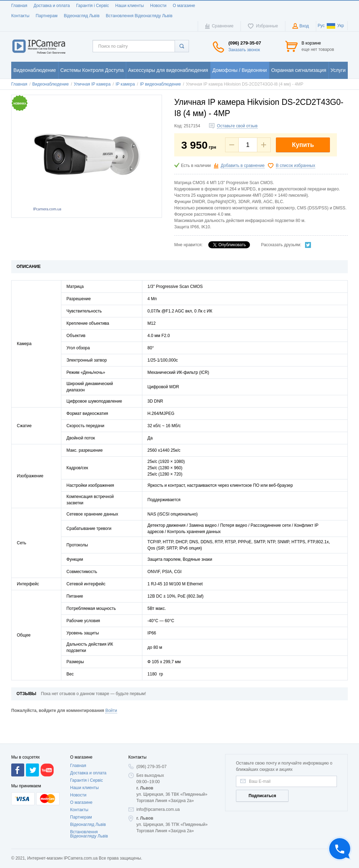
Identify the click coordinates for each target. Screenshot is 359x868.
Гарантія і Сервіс (93, 6)
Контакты (20, 16)
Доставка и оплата (52, 6)
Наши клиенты (130, 6)
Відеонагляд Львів (82, 16)
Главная (19, 6)
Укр (335, 26)
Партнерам (47, 16)
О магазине (184, 6)
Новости (158, 6)
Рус (321, 26)
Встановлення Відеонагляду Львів (139, 16)
